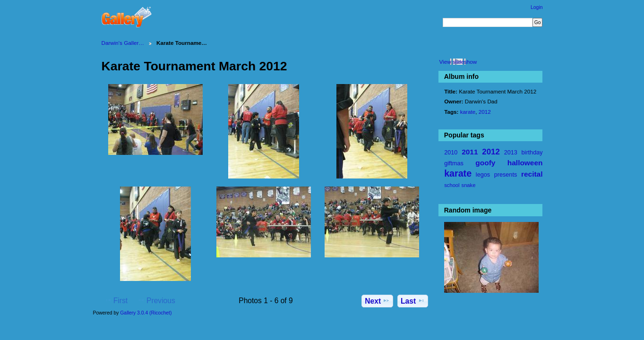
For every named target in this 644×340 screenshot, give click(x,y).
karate (468, 112)
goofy (485, 163)
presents (506, 175)
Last (413, 301)
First (116, 300)
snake (469, 185)
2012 (485, 112)
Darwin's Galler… (123, 43)
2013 (511, 153)
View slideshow (458, 62)
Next (377, 301)
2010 (451, 153)
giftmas (454, 163)
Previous (156, 300)
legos (483, 175)
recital (532, 174)
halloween (525, 163)
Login (537, 7)
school (452, 185)
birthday (532, 153)
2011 (470, 152)
